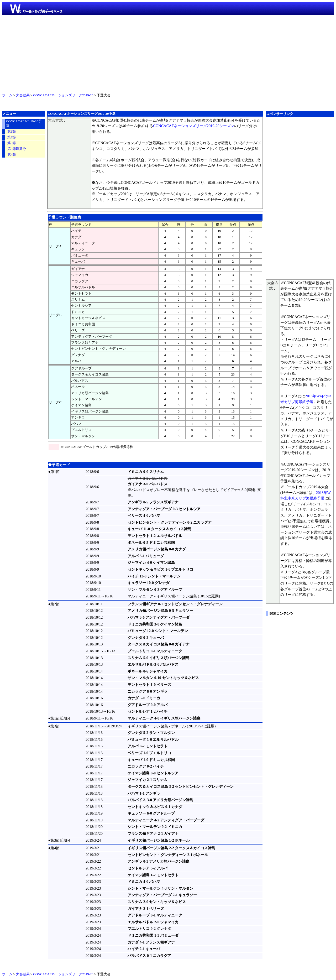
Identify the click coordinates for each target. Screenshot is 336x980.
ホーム (7, 95)
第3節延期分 (17, 149)
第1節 (12, 132)
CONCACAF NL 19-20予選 (24, 124)
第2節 (12, 137)
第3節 (12, 143)
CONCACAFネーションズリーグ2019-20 (63, 95)
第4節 (12, 155)
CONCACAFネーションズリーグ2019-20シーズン (193, 126)
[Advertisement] (168, 53)
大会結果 (23, 95)
